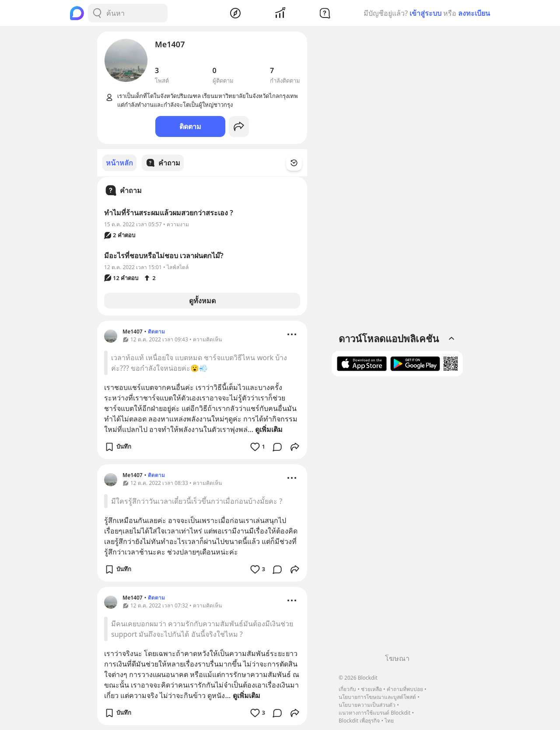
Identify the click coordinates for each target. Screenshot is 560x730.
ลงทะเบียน (474, 13)
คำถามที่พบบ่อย (405, 689)
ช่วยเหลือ (371, 689)
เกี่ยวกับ (347, 689)
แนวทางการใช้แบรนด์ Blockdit (374, 713)
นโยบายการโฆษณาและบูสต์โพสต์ (377, 697)
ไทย (389, 721)
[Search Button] (97, 13)
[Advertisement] (397, 518)
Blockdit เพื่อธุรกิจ (359, 721)
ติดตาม (190, 126)
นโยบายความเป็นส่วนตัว (367, 705)
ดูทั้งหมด (202, 300)
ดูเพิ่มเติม (269, 429)
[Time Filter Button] (299, 163)
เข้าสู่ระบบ (425, 13)
